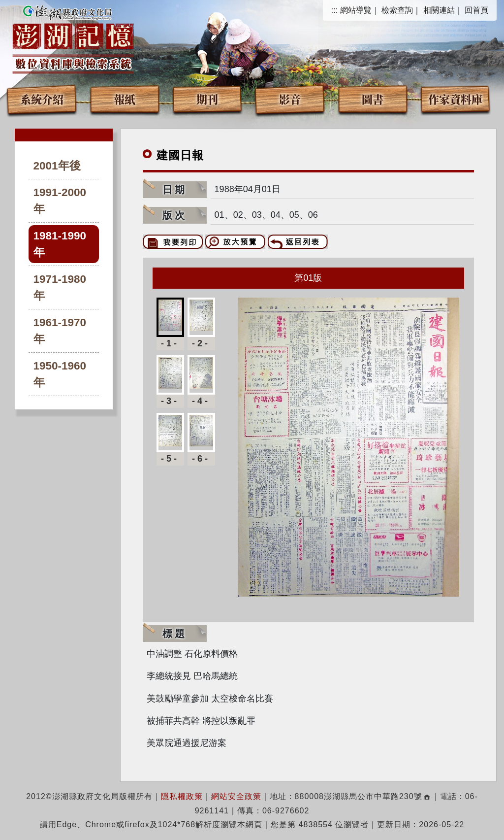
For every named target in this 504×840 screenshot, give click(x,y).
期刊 (207, 99)
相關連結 (439, 10)
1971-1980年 (60, 287)
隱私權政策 (182, 796)
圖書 (373, 99)
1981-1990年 (60, 244)
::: (334, 10)
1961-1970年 (60, 331)
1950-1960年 (60, 374)
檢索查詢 (397, 10)
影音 (290, 99)
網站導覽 (356, 10)
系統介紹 (42, 99)
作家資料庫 (455, 99)
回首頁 (476, 10)
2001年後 (57, 166)
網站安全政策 (236, 796)
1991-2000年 (60, 201)
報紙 (125, 99)
